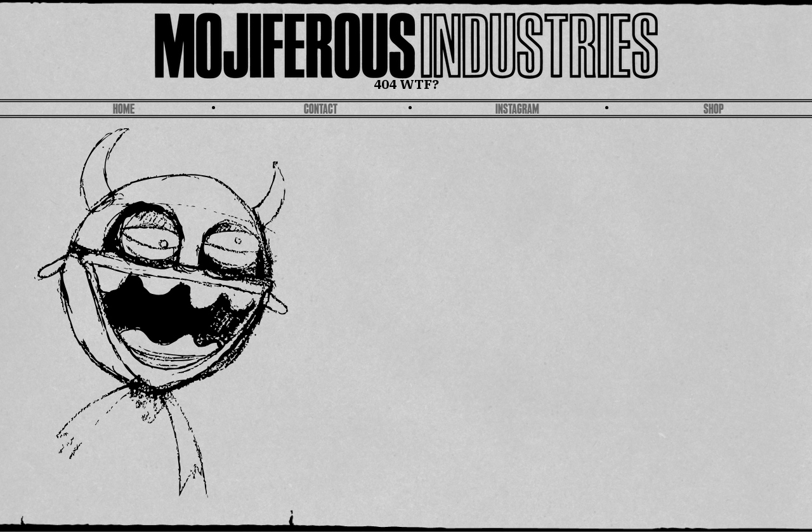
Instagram (517, 110)
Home (124, 110)
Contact (321, 110)
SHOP (714, 110)
